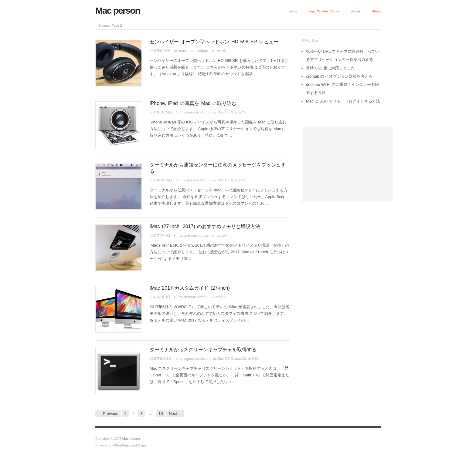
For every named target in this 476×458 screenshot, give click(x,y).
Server (355, 11)
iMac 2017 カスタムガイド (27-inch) (190, 288)
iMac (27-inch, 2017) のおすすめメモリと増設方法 (205, 226)
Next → (175, 414)
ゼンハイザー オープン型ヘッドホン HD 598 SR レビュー (214, 42)
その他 (221, 51)
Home (293, 11)
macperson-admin (194, 51)
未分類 (253, 359)
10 (161, 414)
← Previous (108, 414)
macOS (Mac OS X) (324, 11)
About (376, 11)
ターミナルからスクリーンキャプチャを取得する (203, 350)
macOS (241, 112)
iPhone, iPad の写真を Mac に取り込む (193, 103)
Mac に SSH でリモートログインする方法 (343, 101)
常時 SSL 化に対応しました (330, 68)
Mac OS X (225, 112)
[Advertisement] (347, 164)
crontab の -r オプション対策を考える (339, 76)
